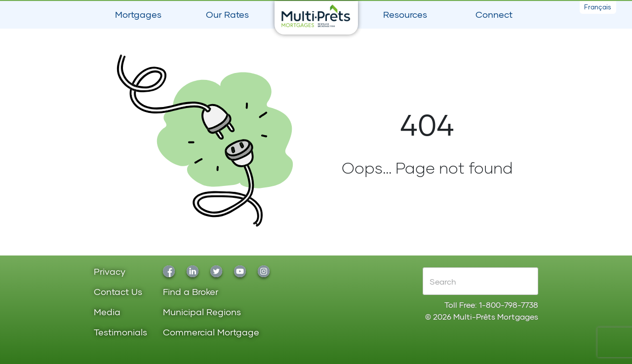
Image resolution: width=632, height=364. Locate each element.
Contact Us (118, 292)
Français (598, 7)
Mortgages (138, 14)
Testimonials (120, 333)
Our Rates (227, 14)
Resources (405, 14)
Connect (494, 14)
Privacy (110, 272)
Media (107, 312)
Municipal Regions (202, 312)
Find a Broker (191, 292)
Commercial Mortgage (211, 333)
